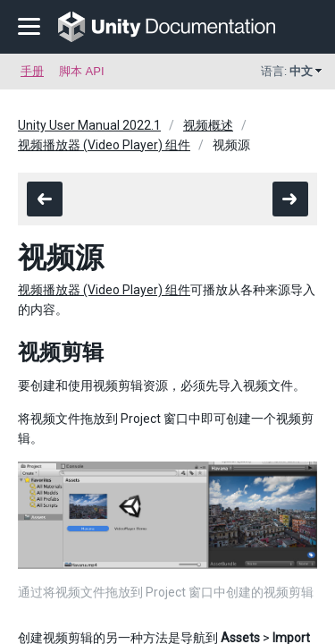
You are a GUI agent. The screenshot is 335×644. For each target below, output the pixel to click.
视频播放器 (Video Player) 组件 (104, 145)
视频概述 (208, 125)
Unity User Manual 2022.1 (89, 125)
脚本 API (82, 71)
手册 (32, 71)
